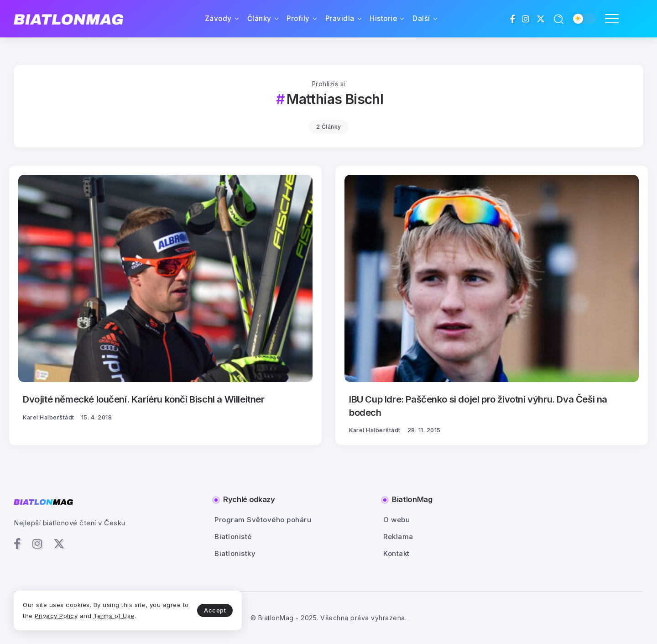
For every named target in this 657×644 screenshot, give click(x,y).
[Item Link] (165, 278)
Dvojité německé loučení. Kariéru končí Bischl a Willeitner (144, 399)
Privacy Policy (56, 616)
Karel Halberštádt (49, 417)
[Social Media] (513, 19)
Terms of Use (114, 616)
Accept (215, 610)
